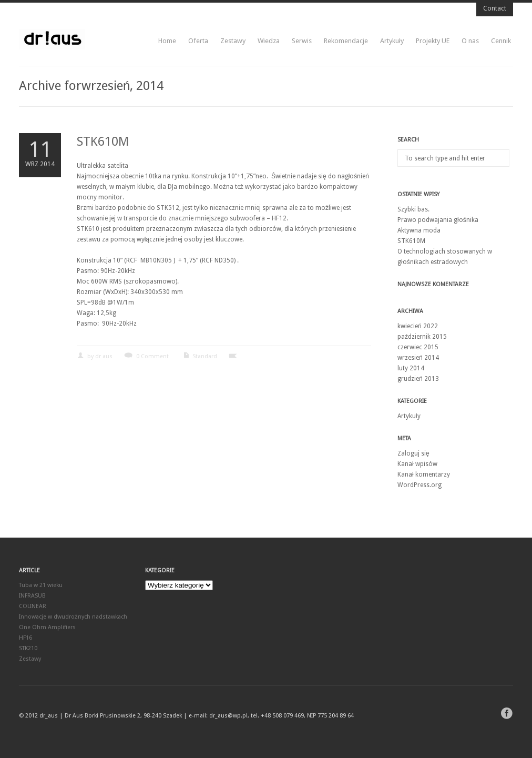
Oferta (198, 41)
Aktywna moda (419, 230)
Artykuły (392, 41)
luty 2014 (411, 368)
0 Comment (152, 356)
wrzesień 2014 (418, 358)
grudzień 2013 (418, 379)
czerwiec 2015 (418, 347)
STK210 (28, 648)
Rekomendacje (346, 41)
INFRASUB (32, 596)
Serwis (302, 41)
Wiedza (269, 41)
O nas (470, 41)
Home (167, 41)
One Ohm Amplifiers (47, 627)
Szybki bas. (413, 209)
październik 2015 (422, 337)
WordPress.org (420, 485)
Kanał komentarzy (424, 474)
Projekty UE (433, 41)
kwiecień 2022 (418, 326)
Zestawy (233, 41)
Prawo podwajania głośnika (438, 220)
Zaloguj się (413, 453)
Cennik (501, 41)
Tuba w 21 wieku (41, 585)
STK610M (103, 142)
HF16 (25, 638)
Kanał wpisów (417, 464)
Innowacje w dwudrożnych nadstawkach (73, 617)
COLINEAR (33, 606)
